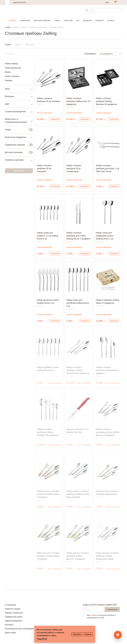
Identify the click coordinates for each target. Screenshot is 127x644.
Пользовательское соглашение (19, 629)
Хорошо (88, 634)
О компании (10, 605)
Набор (17, 130)
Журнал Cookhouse (14, 613)
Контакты (9, 625)
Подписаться (112, 609)
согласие (93, 615)
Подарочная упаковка (17, 145)
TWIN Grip (29, 44)
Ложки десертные (13, 68)
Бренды (12, 21)
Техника (111, 21)
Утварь (57, 21)
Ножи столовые (12, 76)
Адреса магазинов (20, 2)
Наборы (9, 80)
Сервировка (25, 21)
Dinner (18, 44)
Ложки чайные (12, 64)
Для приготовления (42, 21)
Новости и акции (13, 609)
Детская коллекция (17, 152)
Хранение (99, 21)
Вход (107, 2)
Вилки (8, 72)
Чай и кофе (68, 21)
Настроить (77, 634)
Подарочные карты (14, 617)
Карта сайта (10, 633)
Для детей (87, 21)
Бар (78, 21)
